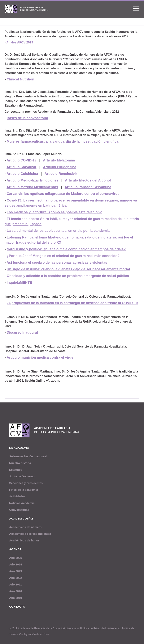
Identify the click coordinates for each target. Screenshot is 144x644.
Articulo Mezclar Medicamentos (32, 187)
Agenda (15, 549)
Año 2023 (16, 571)
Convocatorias (19, 510)
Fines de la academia (24, 490)
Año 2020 (16, 591)
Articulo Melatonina (59, 160)
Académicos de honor (24, 540)
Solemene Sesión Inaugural (28, 456)
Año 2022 (16, 578)
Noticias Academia (22, 503)
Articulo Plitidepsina (60, 167)
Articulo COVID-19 (21, 160)
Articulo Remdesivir (61, 174)
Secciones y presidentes (26, 483)
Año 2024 (16, 564)
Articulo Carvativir (21, 167)
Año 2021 (16, 584)
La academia (19, 448)
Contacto (17, 607)
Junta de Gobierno (22, 476)
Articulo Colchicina (22, 174)
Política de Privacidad (93, 628)
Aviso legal (114, 628)
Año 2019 (16, 598)
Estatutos (16, 470)
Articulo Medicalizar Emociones (32, 180)
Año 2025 (16, 558)
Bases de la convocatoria (27, 118)
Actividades (17, 496)
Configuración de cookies (34, 634)
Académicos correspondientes (30, 534)
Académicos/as (21, 518)
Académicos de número (25, 527)
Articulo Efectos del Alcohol (88, 180)
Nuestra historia (20, 463)
